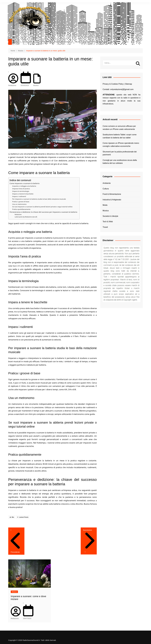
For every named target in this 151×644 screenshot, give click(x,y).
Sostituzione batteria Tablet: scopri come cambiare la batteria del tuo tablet (120, 136)
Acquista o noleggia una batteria (24, 186)
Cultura (27, 42)
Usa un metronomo (19, 204)
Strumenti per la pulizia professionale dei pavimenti (120, 153)
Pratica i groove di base (21, 202)
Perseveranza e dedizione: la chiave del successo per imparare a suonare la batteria (43, 212)
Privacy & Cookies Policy (113, 84)
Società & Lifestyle (100, 42)
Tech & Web (115, 42)
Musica (86, 42)
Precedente (16, 551)
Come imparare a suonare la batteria (24, 183)
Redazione (13, 84)
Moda (78, 42)
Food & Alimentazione (63, 42)
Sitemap (129, 84)
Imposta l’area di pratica (21, 189)
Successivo (89, 539)
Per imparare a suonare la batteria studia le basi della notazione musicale (39, 199)
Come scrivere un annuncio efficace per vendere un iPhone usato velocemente (119, 128)
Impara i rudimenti (19, 196)
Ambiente (17, 42)
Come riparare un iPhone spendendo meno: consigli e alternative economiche (121, 145)
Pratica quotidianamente (21, 209)
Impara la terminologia (21, 191)
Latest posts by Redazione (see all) (26, 217)
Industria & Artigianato (42, 42)
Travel (126, 42)
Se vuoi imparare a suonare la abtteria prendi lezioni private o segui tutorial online (42, 207)
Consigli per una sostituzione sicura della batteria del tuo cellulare (120, 162)
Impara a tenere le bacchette (23, 194)
